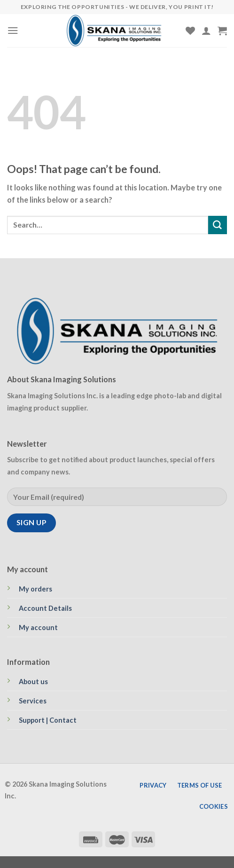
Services (33, 701)
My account (38, 627)
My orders (35, 589)
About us (33, 682)
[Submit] (218, 225)
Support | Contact (48, 720)
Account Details (45, 608)
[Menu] (13, 30)
